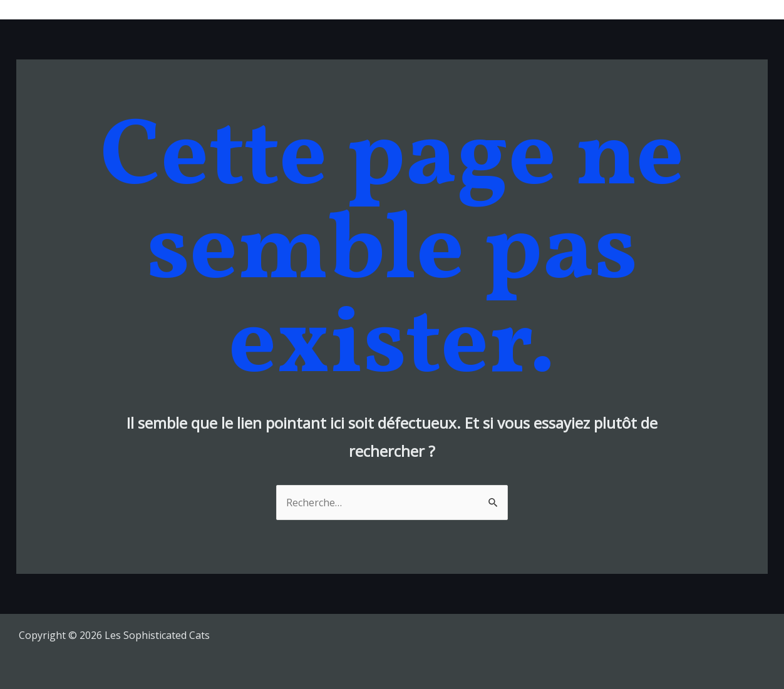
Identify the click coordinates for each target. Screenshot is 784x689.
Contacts (737, 9)
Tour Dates (538, 9)
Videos (636, 9)
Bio (593, 9)
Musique (471, 9)
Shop (684, 9)
